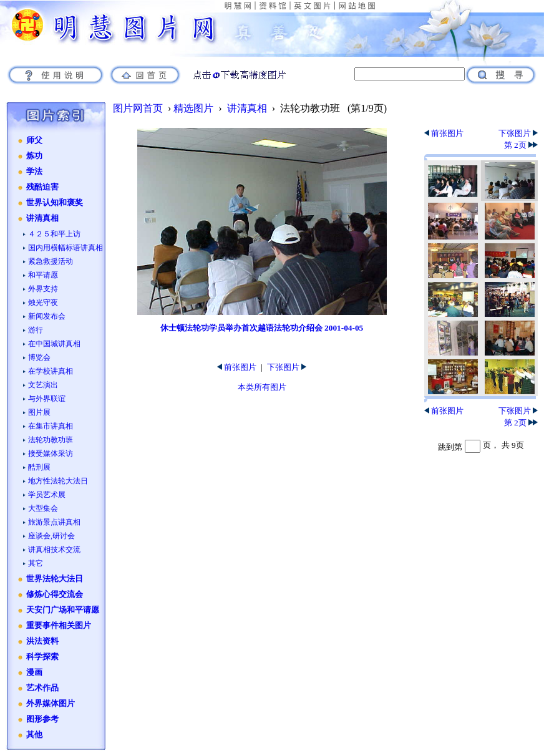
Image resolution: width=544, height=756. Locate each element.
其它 (36, 563)
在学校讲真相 (51, 371)
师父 (34, 140)
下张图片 (287, 367)
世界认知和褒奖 (55, 203)
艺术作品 (42, 688)
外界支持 (43, 289)
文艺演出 (43, 385)
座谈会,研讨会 (51, 536)
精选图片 (193, 108)
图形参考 (42, 719)
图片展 (39, 412)
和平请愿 (43, 275)
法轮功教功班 (51, 440)
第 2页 (521, 145)
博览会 (39, 357)
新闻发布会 (47, 316)
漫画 (34, 672)
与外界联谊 (47, 399)
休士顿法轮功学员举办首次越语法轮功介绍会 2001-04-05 (262, 328)
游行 (36, 330)
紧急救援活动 (51, 261)
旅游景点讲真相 (54, 522)
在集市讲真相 (51, 426)
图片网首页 (138, 108)
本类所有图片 (262, 387)
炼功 (34, 156)
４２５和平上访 (54, 234)
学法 (34, 172)
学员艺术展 (47, 495)
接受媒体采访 (51, 453)
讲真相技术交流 (54, 550)
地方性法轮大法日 (58, 481)
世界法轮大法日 (55, 579)
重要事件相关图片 (59, 626)
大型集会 (43, 508)
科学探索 (42, 657)
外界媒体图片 (51, 704)
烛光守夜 (43, 303)
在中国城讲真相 (54, 344)
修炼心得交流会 (55, 594)
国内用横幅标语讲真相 (66, 248)
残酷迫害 (42, 187)
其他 (34, 735)
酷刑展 (39, 467)
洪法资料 (42, 641)
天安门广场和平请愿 (63, 610)
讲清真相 (42, 218)
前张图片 (237, 367)
